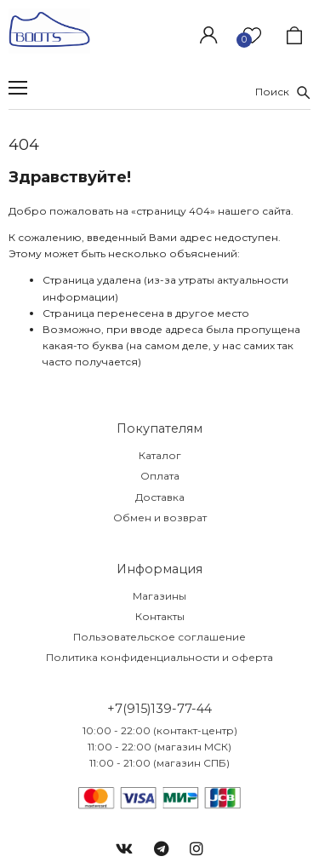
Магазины (159, 596)
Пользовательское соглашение (159, 637)
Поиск (283, 92)
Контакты (160, 616)
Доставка (160, 497)
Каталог (160, 455)
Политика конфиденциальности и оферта (159, 657)
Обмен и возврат (160, 517)
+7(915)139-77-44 (159, 709)
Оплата (160, 476)
